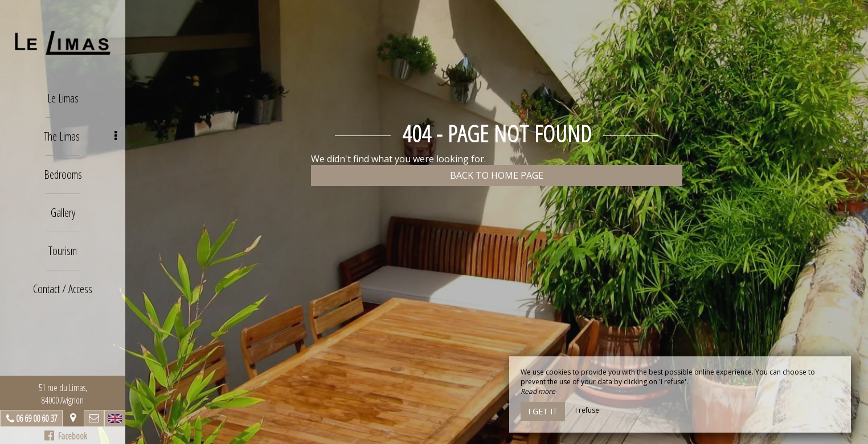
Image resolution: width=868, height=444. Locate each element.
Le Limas (63, 98)
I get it (543, 411)
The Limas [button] (81, 136)
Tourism (63, 251)
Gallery (63, 213)
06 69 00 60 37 (36, 418)
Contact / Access (63, 289)
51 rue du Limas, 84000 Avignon (63, 394)
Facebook (66, 436)
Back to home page (497, 175)
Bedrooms (63, 174)
